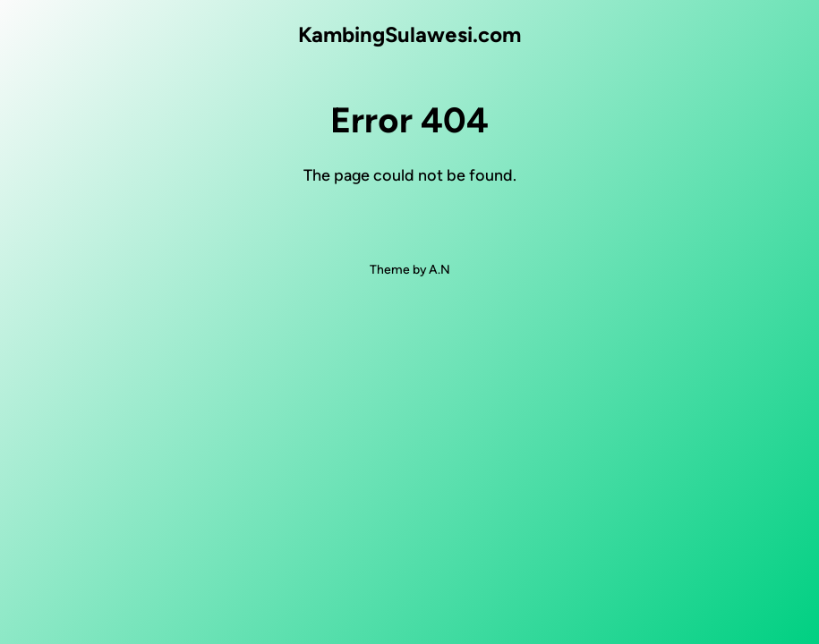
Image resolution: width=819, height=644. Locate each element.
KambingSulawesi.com (409, 34)
